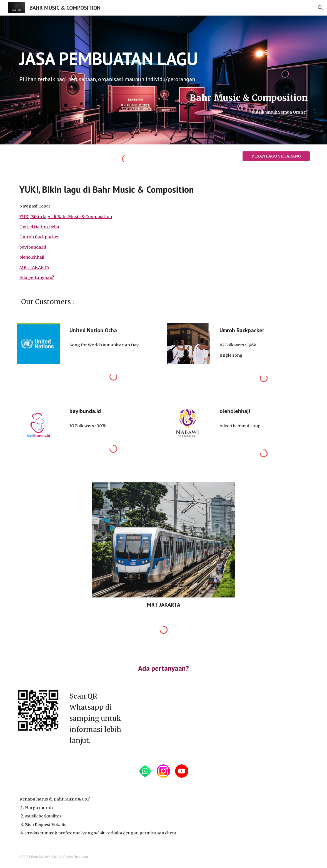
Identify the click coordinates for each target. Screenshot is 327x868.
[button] (320, 8)
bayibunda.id (33, 247)
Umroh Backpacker (39, 237)
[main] (164, 56)
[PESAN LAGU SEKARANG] (276, 156)
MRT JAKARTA (34, 267)
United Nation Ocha (39, 227)
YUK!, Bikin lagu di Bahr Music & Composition (66, 217)
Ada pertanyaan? (37, 277)
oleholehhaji (32, 257)
